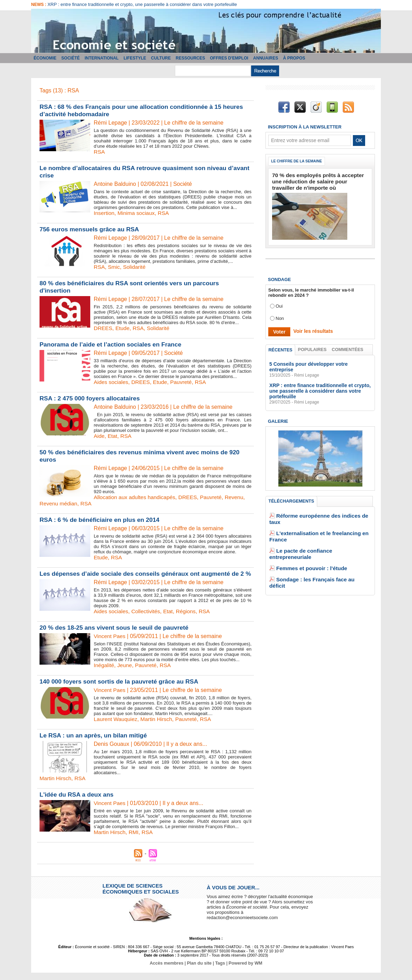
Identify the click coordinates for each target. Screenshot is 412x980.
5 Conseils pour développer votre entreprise (317, 362)
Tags (219, 971)
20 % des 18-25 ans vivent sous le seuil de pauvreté (116, 635)
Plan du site (200, 971)
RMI (135, 839)
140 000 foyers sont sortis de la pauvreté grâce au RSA (122, 689)
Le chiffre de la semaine (299, 161)
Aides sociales (112, 382)
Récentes (281, 347)
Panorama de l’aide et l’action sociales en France (113, 344)
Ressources (190, 58)
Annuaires (266, 58)
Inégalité (104, 673)
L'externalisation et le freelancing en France (324, 519)
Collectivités (147, 619)
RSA (100, 152)
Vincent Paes (110, 643)
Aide (99, 436)
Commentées (348, 347)
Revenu (239, 497)
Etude (123, 328)
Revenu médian (59, 503)
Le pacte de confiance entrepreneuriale (318, 529)
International (102, 58)
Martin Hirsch (158, 726)
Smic (115, 267)
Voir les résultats (311, 328)
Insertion (104, 213)
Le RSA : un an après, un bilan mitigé (95, 743)
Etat (113, 436)
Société (70, 58)
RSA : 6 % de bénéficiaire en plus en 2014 (101, 520)
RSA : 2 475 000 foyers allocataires (91, 398)
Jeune (126, 673)
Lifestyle (135, 58)
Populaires (313, 347)
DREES (103, 328)
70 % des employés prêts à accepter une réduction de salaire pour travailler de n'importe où (316, 180)
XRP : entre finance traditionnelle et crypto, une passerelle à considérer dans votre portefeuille (142, 4)
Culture (161, 58)
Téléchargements (291, 493)
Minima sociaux (137, 213)
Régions (189, 619)
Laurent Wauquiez (116, 726)
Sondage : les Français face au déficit (317, 550)
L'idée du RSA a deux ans (78, 802)
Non (280, 316)
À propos (294, 58)
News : (39, 5)
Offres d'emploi (229, 58)
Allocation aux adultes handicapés (136, 497)
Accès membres (168, 971)
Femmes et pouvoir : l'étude (306, 540)
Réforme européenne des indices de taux (321, 508)
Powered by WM (244, 971)
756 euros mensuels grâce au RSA (91, 229)
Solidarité (136, 267)
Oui (279, 303)
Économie (45, 58)
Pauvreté (184, 382)
